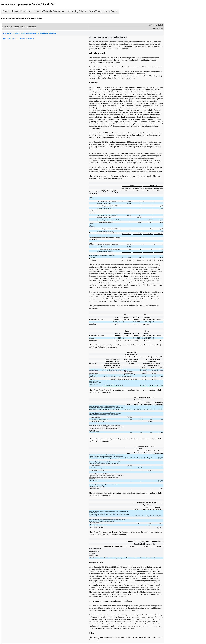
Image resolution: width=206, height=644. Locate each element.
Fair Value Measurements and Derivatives (18, 38)
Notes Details (111, 11)
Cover (6, 11)
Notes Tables (95, 11)
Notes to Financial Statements (49, 11)
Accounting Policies (77, 11)
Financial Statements (22, 11)
